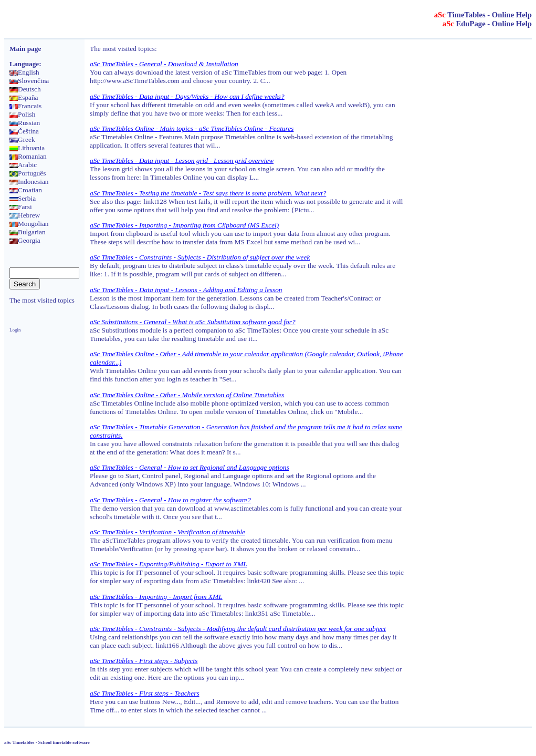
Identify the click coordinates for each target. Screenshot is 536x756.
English (24, 72)
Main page (25, 49)
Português (28, 173)
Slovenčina (29, 81)
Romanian (28, 156)
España (24, 97)
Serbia (23, 198)
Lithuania (27, 148)
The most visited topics (42, 300)
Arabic (23, 165)
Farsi (21, 207)
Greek (22, 139)
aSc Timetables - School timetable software (47, 742)
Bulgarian (28, 232)
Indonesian (29, 182)
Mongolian (29, 224)
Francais (25, 106)
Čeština (24, 131)
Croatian (26, 190)
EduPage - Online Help (487, 24)
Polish (22, 114)
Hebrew (25, 215)
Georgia (25, 240)
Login (15, 330)
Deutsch (25, 89)
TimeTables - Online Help (483, 15)
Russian (25, 123)
